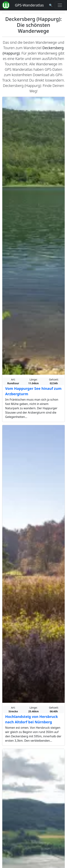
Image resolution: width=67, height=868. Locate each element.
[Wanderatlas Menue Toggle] (60, 5)
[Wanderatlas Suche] (51, 5)
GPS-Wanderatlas (29, 5)
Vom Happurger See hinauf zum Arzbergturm (33, 391)
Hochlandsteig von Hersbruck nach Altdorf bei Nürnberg (32, 719)
